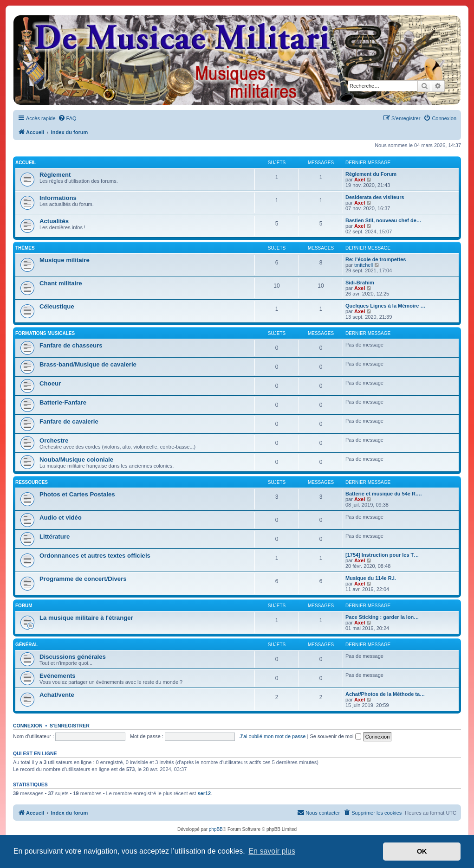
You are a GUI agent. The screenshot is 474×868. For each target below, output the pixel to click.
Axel (360, 180)
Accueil (26, 163)
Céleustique (57, 306)
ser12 (204, 793)
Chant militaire (61, 283)
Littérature (55, 537)
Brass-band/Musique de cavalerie (88, 364)
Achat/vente (57, 695)
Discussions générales (73, 657)
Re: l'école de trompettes (376, 259)
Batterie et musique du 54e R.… (384, 494)
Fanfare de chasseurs (71, 345)
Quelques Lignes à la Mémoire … (385, 306)
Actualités (54, 221)
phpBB (216, 829)
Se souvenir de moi (335, 736)
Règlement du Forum (371, 174)
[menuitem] (67, 118)
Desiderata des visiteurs (375, 197)
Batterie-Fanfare (63, 402)
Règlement (55, 175)
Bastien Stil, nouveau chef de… (383, 220)
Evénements (58, 676)
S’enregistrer (70, 726)
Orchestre (54, 440)
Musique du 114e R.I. (371, 578)
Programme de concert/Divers (83, 579)
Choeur (50, 383)
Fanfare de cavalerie (69, 421)
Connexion (28, 726)
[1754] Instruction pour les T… (382, 555)
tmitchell (364, 265)
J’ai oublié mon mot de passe (273, 736)
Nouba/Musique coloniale (76, 460)
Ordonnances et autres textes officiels (95, 556)
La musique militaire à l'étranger (86, 618)
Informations (58, 198)
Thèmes (25, 248)
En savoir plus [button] (272, 851)
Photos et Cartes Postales (77, 494)
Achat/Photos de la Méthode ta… (385, 694)
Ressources (32, 482)
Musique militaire (65, 260)
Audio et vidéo (61, 518)
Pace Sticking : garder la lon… (382, 617)
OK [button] (422, 851)
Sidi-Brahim (360, 283)
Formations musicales (45, 333)
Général (27, 645)
